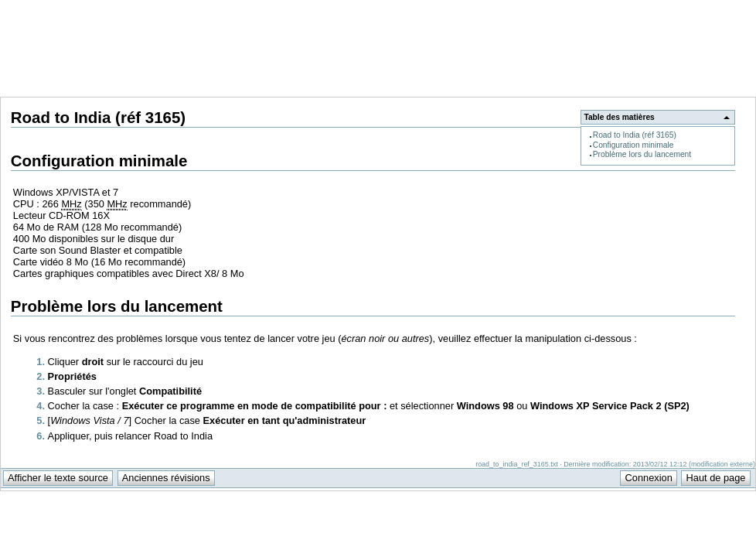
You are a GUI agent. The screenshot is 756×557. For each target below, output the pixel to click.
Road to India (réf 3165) (635, 135)
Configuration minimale (633, 145)
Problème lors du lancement (642, 154)
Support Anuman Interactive (675, 9)
